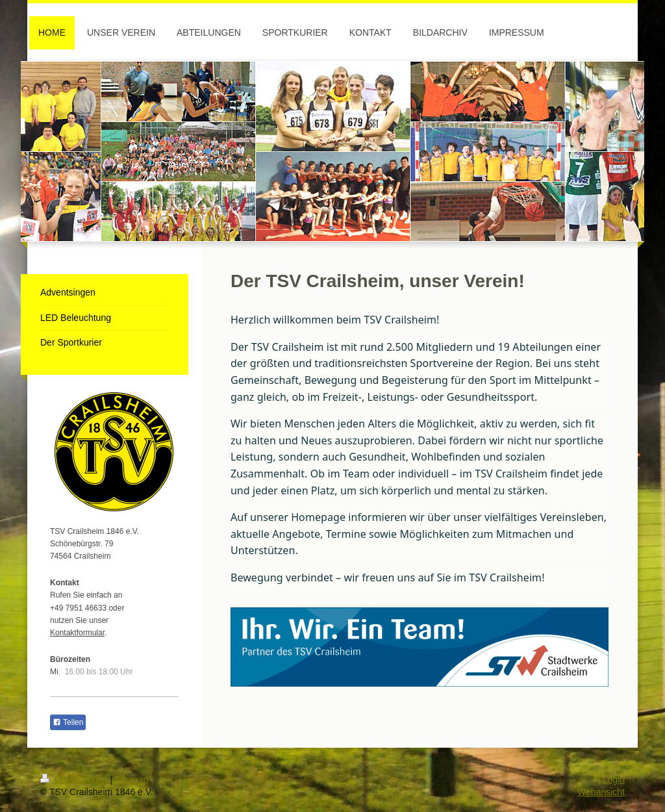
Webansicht (601, 792)
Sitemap (132, 780)
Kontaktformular (77, 633)
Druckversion (75, 780)
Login (614, 780)
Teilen (68, 722)
